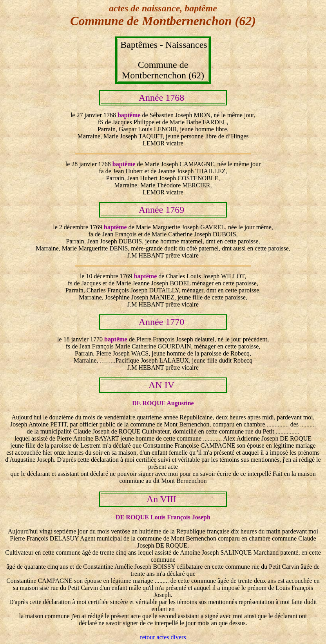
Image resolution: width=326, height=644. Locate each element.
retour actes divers (163, 637)
